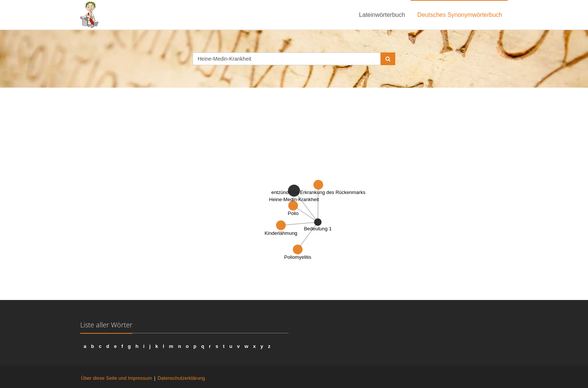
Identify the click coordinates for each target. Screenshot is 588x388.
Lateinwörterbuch (382, 15)
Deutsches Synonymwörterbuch (460, 15)
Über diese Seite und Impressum (116, 378)
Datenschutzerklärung (181, 378)
